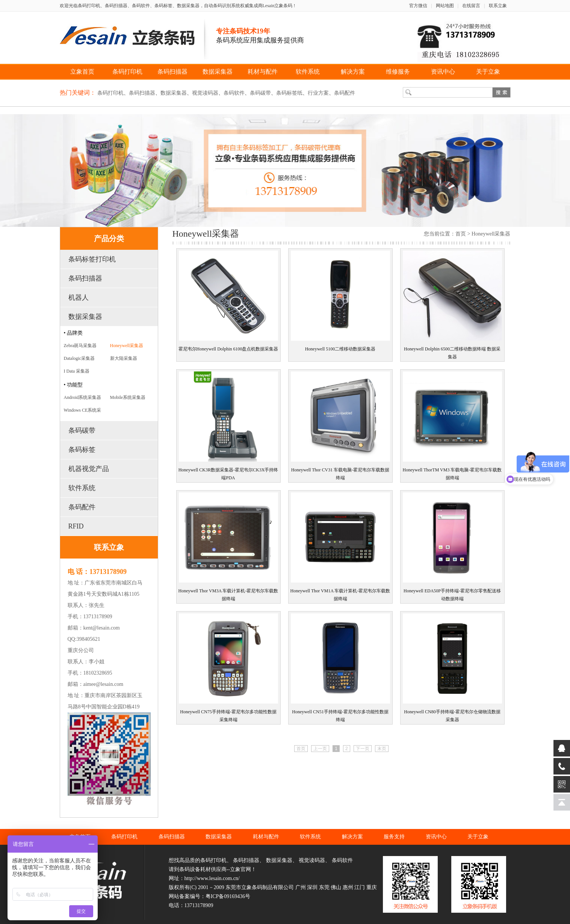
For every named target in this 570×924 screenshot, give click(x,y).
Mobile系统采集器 (128, 397)
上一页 (320, 749)
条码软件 (234, 93)
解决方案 (353, 72)
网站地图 (445, 6)
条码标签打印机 (92, 259)
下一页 (363, 749)
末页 (382, 749)
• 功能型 (73, 385)
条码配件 (345, 93)
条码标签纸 (289, 93)
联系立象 (498, 6)
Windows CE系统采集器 (83, 412)
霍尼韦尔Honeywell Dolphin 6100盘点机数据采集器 (228, 349)
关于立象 (488, 72)
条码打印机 (127, 72)
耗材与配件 (263, 72)
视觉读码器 (205, 93)
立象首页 (82, 72)
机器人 (79, 297)
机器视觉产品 (89, 469)
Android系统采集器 (83, 397)
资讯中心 (443, 72)
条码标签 (82, 450)
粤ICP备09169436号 (228, 896)
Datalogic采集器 (79, 358)
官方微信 (418, 6)
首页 (461, 234)
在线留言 (471, 6)
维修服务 (398, 72)
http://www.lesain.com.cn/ (212, 878)
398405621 (88, 639)
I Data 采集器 (77, 371)
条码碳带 (260, 93)
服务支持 (394, 837)
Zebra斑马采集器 (80, 346)
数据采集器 (218, 72)
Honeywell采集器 (127, 346)
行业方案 (318, 93)
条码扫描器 (172, 72)
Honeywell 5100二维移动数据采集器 (340, 349)
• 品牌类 (73, 333)
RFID (76, 526)
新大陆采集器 (124, 358)
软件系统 (308, 72)
